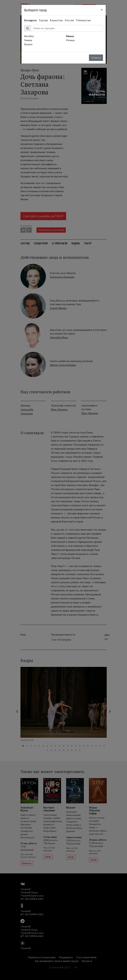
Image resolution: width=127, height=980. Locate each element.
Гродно (28, 44)
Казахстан (56, 20)
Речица (70, 40)
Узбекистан (83, 20)
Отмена (96, 58)
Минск (70, 36)
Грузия (43, 20)
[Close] (102, 10)
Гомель (28, 40)
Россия (69, 20)
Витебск (29, 36)
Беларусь (31, 20)
